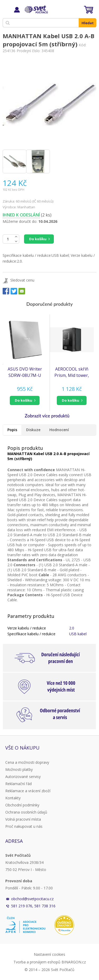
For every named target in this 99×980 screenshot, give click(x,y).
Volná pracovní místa (23, 819)
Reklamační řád (18, 784)
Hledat (88, 23)
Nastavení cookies (49, 954)
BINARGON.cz (74, 962)
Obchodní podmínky (22, 805)
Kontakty (13, 798)
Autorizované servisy (23, 777)
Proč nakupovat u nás (24, 826)
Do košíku (38, 239)
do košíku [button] (23, 400)
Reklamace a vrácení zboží (28, 791)
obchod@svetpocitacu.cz (32, 899)
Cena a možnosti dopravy (27, 762)
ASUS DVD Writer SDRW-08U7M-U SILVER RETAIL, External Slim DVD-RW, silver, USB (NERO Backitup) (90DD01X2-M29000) (25, 372)
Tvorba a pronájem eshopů (37, 962)
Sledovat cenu (22, 280)
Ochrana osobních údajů (26, 812)
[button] (25, 400)
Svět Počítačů (36, 9)
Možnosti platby (19, 769)
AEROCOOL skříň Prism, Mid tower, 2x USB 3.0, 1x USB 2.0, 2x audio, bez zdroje (72, 372)
